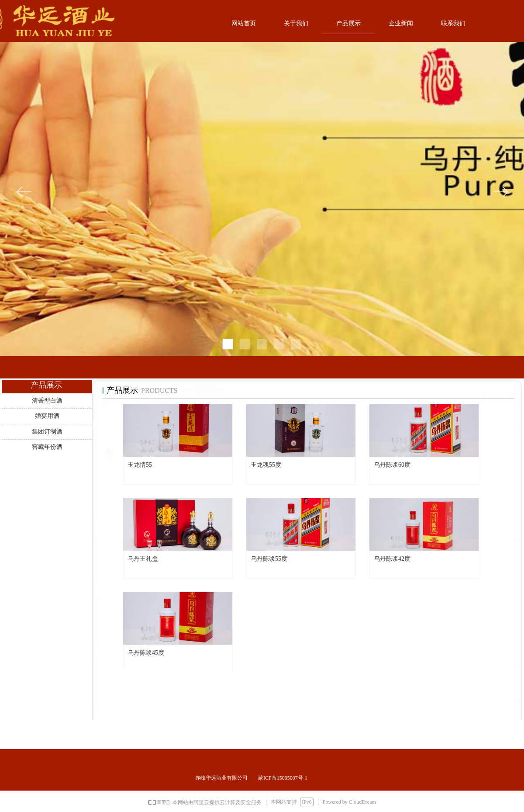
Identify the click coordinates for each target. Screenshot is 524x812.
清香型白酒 (47, 401)
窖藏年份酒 (47, 447)
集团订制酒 (47, 432)
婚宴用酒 (47, 416)
